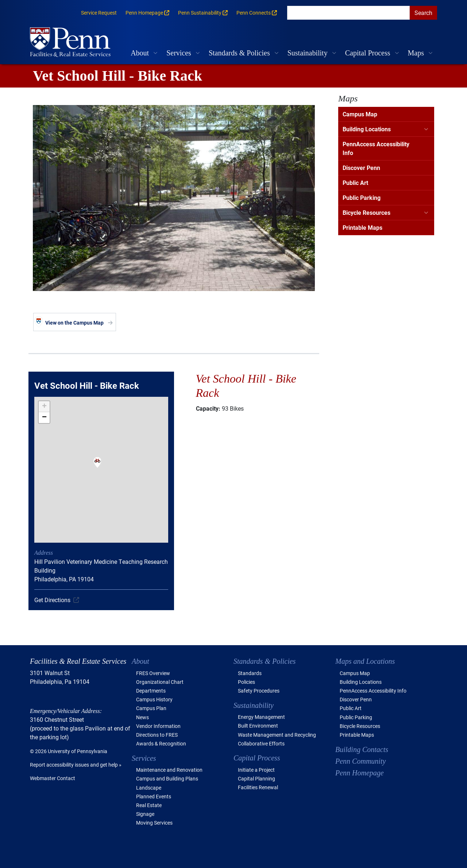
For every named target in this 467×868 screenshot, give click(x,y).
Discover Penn (361, 168)
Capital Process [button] (368, 53)
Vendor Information (158, 726)
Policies (246, 682)
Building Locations (367, 129)
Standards (250, 673)
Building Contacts (362, 749)
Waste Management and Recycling (277, 735)
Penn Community (360, 761)
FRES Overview (153, 673)
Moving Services (154, 823)
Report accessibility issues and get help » (76, 765)
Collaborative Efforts (261, 743)
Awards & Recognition (161, 743)
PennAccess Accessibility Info (376, 148)
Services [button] (179, 53)
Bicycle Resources (366, 212)
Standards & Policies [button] (239, 53)
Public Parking (362, 197)
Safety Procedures (259, 691)
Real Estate (149, 805)
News (142, 717)
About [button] (140, 53)
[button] (97, 467)
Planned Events (154, 796)
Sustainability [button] (308, 53)
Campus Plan (151, 708)
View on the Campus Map (74, 323)
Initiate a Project (256, 770)
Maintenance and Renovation (169, 770)
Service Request (99, 13)
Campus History (154, 699)
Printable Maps (362, 227)
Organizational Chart (160, 682)
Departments (151, 691)
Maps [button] (416, 53)
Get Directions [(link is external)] (52, 600)
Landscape (149, 788)
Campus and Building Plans (167, 778)
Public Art (355, 183)
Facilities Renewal (258, 787)
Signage (145, 814)
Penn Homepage (360, 773)
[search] (348, 13)
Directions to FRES (157, 735)
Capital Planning (256, 778)
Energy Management (261, 717)
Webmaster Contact (53, 778)
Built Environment (258, 726)
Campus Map (360, 114)
